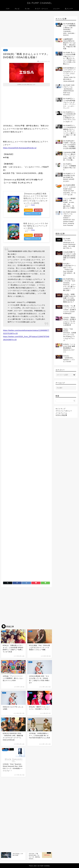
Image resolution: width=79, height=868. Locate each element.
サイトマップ (60, 409)
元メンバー (69, 9)
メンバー (56, 9)
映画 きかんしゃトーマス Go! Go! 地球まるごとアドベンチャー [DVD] (36, 226)
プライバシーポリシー (64, 411)
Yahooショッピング (33, 214)
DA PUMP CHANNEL (40, 3)
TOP (8, 9)
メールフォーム (61, 413)
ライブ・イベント (41, 9)
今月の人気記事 (61, 415)
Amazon (29, 210)
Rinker (33, 205)
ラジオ (27, 9)
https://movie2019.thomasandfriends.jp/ (20, 148)
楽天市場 (41, 210)
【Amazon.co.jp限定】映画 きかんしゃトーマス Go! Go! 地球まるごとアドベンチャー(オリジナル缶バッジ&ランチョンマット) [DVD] (36, 198)
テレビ (17, 9)
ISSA (5, 50)
